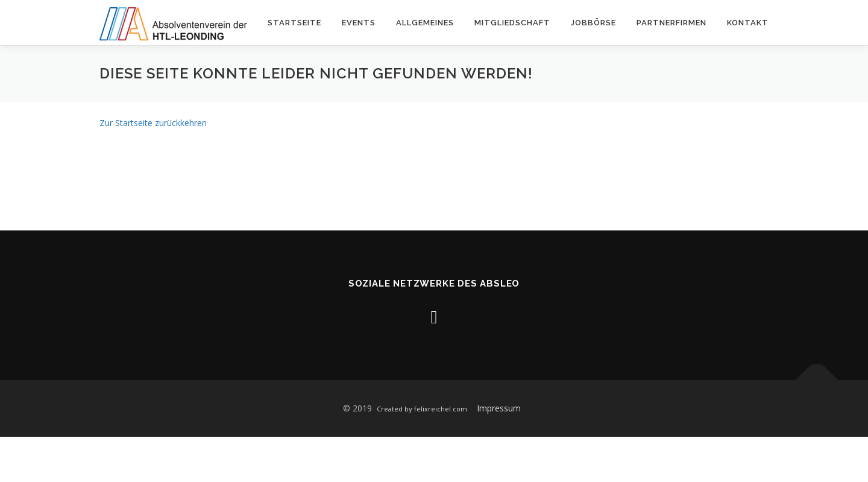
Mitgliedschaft (512, 23)
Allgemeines (425, 23)
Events (359, 23)
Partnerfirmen (671, 23)
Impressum (499, 408)
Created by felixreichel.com (422, 409)
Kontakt (748, 23)
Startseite (294, 23)
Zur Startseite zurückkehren (153, 123)
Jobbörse (593, 23)
